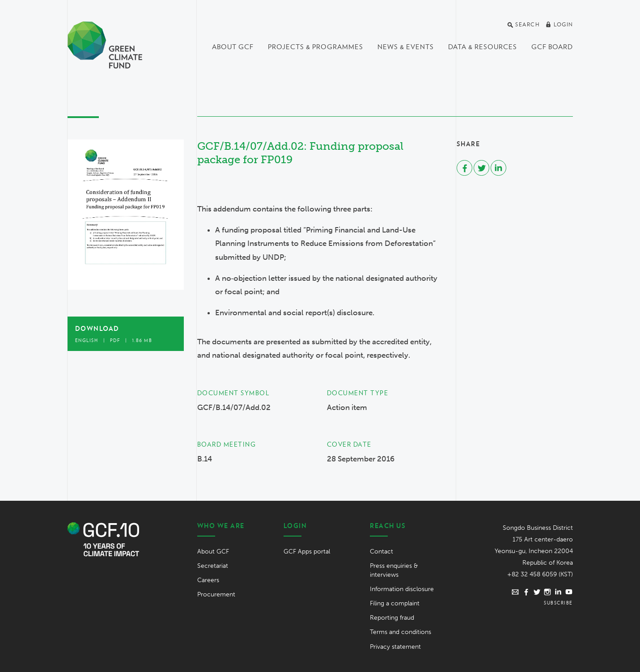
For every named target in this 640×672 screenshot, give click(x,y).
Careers (208, 580)
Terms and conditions (401, 632)
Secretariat (213, 566)
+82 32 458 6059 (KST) (540, 574)
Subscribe (558, 603)
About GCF (233, 47)
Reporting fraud (392, 618)
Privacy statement (395, 647)
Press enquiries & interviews (394, 570)
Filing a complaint (395, 603)
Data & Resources (483, 47)
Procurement (216, 594)
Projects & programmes (316, 47)
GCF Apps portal (307, 552)
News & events (406, 47)
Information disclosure (402, 589)
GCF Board (552, 47)
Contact (381, 552)
